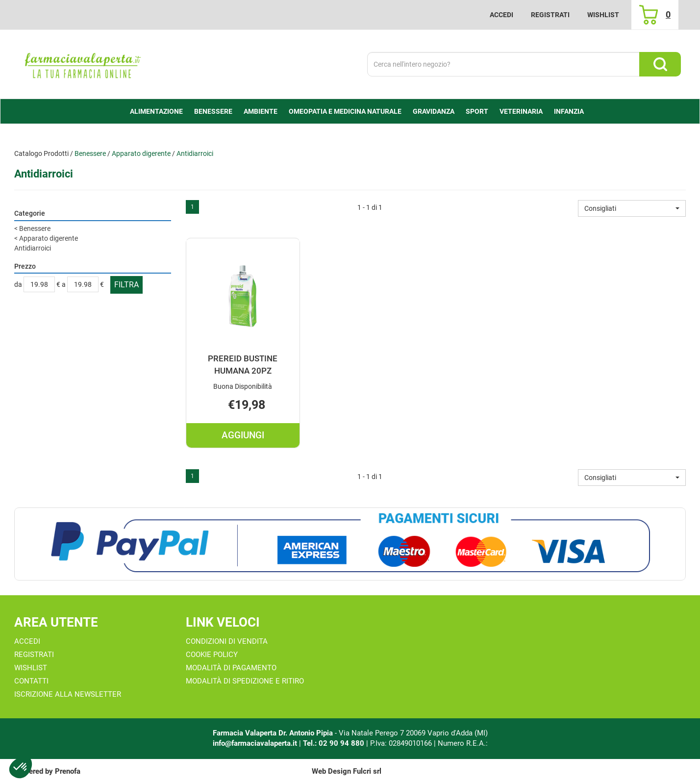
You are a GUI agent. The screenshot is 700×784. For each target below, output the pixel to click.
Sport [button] (477, 111)
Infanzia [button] (569, 111)
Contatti (31, 681)
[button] (632, 208)
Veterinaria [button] (521, 111)
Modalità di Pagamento (231, 668)
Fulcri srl (367, 771)
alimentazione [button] (156, 111)
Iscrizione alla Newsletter (68, 694)
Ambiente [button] (261, 111)
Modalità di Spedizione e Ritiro (245, 681)
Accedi (501, 15)
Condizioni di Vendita (227, 641)
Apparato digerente (141, 153)
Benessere (90, 153)
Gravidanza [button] (434, 111)
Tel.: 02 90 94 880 (335, 743)
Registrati (550, 15)
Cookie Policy (212, 655)
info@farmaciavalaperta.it (255, 743)
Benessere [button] (213, 111)
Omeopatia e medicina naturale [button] (345, 111)
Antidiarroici (33, 248)
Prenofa (68, 771)
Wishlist (603, 15)
